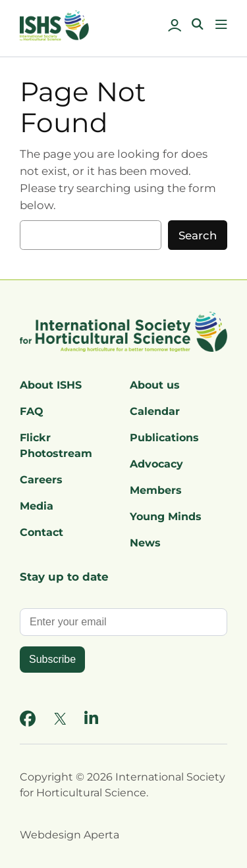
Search (198, 235)
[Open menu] (221, 24)
